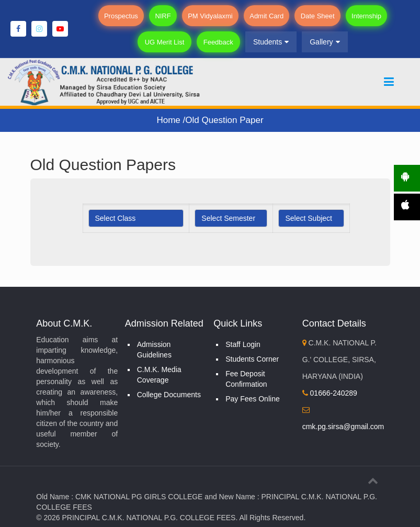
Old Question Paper (224, 120)
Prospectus (124, 16)
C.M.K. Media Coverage (159, 375)
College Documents (169, 395)
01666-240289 (330, 393)
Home (169, 120)
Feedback (217, 42)
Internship (363, 16)
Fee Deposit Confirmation (246, 379)
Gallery (321, 42)
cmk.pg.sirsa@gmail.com (343, 427)
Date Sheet (316, 16)
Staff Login (243, 344)
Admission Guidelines (154, 350)
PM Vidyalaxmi (211, 16)
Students (268, 42)
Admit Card (266, 16)
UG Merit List (166, 42)
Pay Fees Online (253, 399)
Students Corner (252, 359)
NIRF (165, 16)
